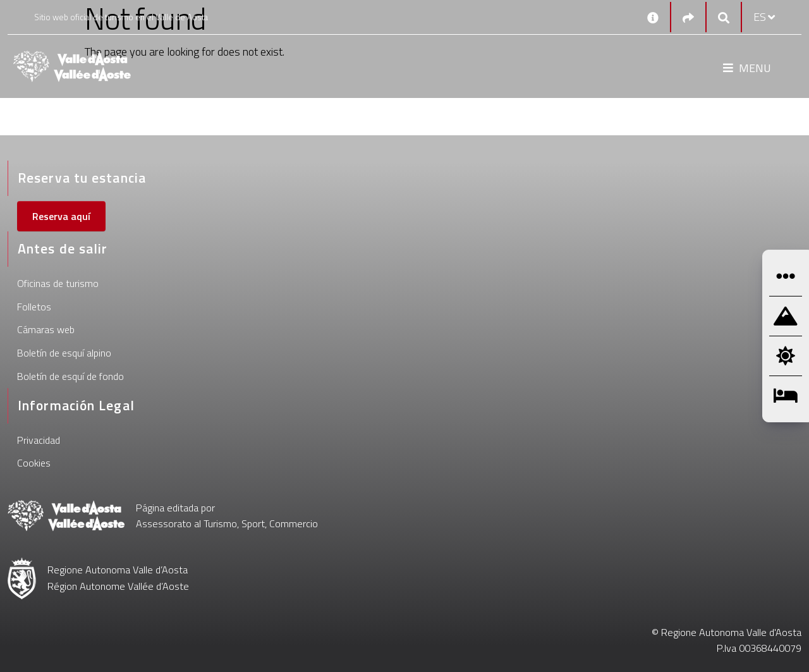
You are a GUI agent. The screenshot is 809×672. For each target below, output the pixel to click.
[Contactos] (653, 17)
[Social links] (688, 17)
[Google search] (724, 17)
